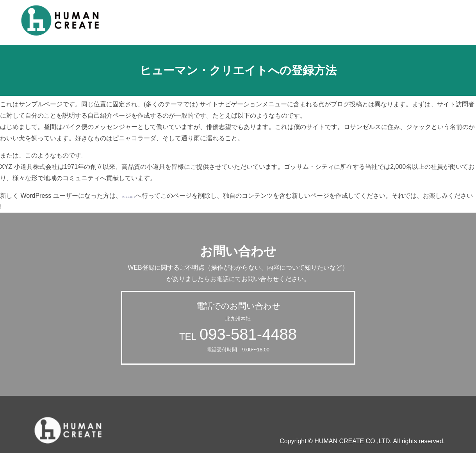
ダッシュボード (144, 196)
